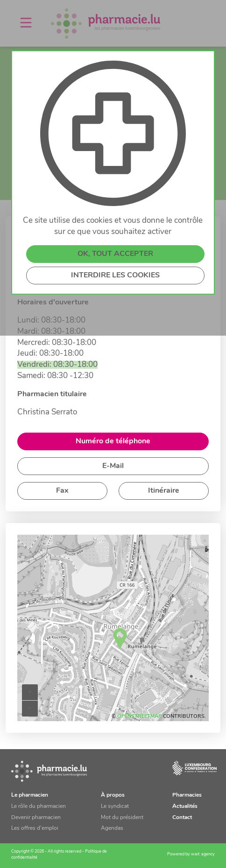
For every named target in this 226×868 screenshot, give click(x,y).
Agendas (112, 828)
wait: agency (203, 854)
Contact (182, 818)
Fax (62, 491)
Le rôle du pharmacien (39, 806)
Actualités (185, 806)
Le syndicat (115, 806)
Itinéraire (164, 491)
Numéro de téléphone (113, 441)
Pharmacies (187, 795)
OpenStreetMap (139, 717)
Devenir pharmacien (36, 818)
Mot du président (122, 818)
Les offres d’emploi (35, 828)
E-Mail (113, 466)
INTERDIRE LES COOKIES (115, 281)
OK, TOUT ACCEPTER (115, 260)
